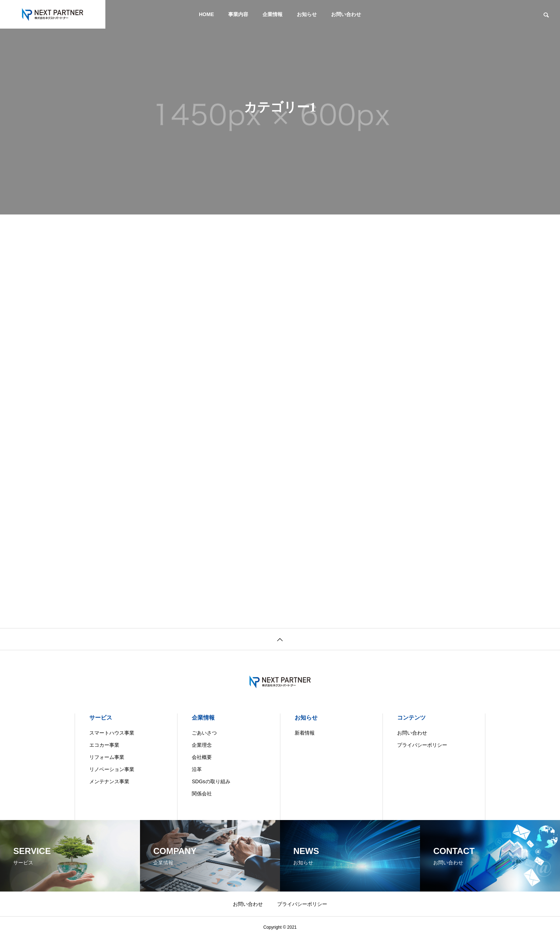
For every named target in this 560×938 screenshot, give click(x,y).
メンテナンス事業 (109, 781)
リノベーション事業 (112, 769)
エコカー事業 (104, 745)
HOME (206, 14)
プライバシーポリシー (422, 745)
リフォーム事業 (107, 757)
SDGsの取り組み (211, 781)
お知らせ (307, 14)
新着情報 (305, 733)
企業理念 (202, 745)
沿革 (197, 769)
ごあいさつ (204, 733)
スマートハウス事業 (112, 733)
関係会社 (202, 794)
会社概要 (202, 757)
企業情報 (272, 14)
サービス (101, 718)
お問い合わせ (346, 14)
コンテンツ (411, 718)
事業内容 (238, 14)
